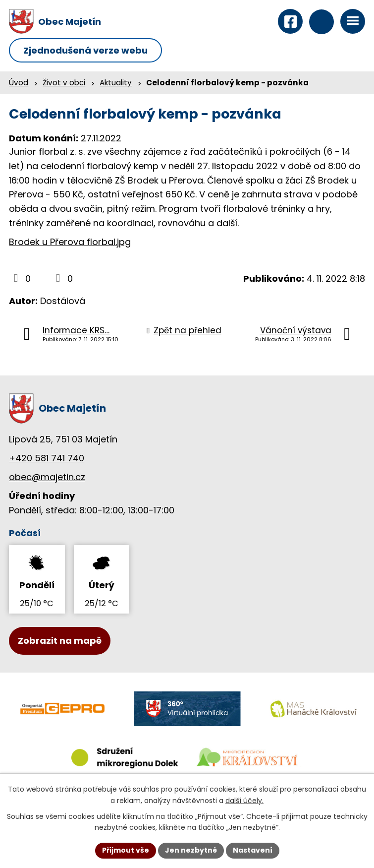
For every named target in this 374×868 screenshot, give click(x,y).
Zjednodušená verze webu (85, 50)
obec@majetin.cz (47, 477)
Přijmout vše (126, 850)
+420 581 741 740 (47, 458)
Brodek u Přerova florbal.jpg (70, 242)
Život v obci (64, 83)
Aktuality (116, 83)
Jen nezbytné (191, 850)
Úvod (19, 83)
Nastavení (253, 850)
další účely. (244, 801)
